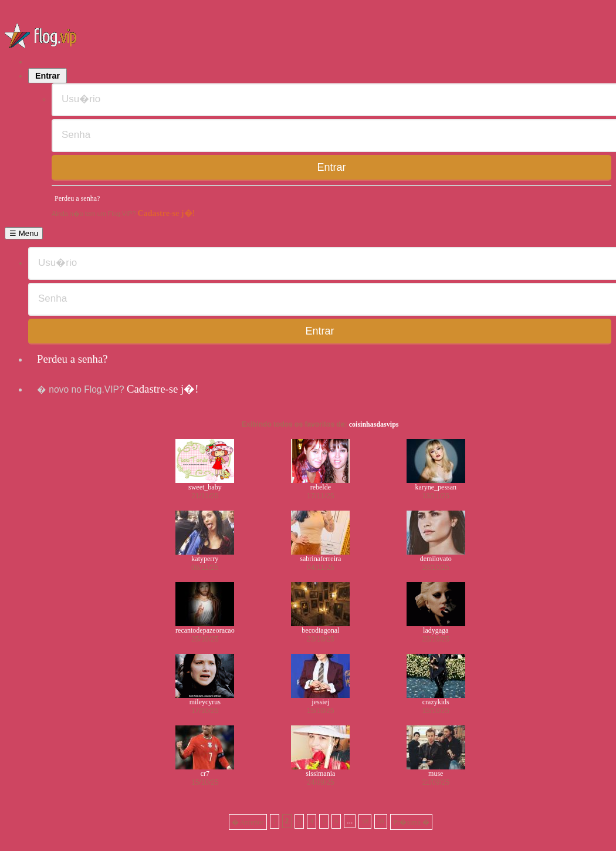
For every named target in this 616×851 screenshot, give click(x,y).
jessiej (320, 702)
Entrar (48, 76)
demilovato (436, 559)
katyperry (205, 559)
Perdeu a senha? (77, 198)
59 (381, 821)
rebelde (321, 487)
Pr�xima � (411, 822)
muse (436, 774)
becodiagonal (320, 630)
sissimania (320, 774)
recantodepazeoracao (205, 630)
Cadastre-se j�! (166, 213)
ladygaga (436, 630)
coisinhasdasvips (374, 424)
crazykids (436, 702)
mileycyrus (205, 702)
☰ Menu (24, 233)
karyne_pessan (436, 487)
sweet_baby (205, 487)
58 (365, 821)
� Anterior (248, 822)
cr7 (205, 774)
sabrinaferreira (320, 559)
